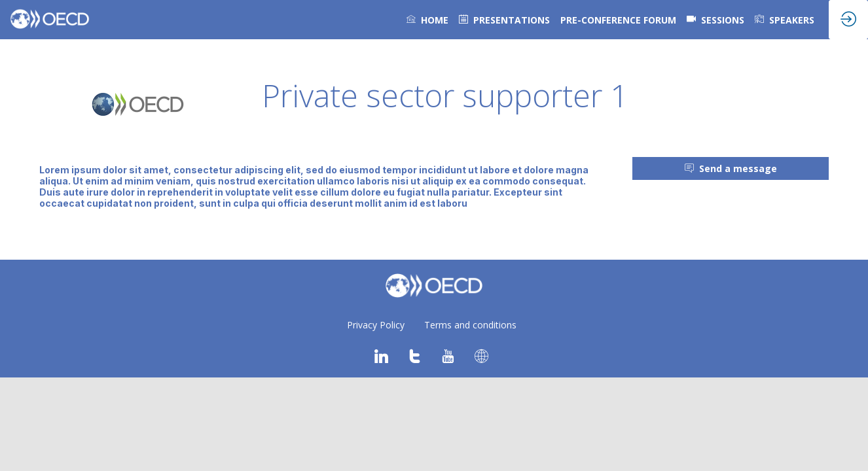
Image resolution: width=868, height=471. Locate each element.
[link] (427, 20)
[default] (504, 20)
